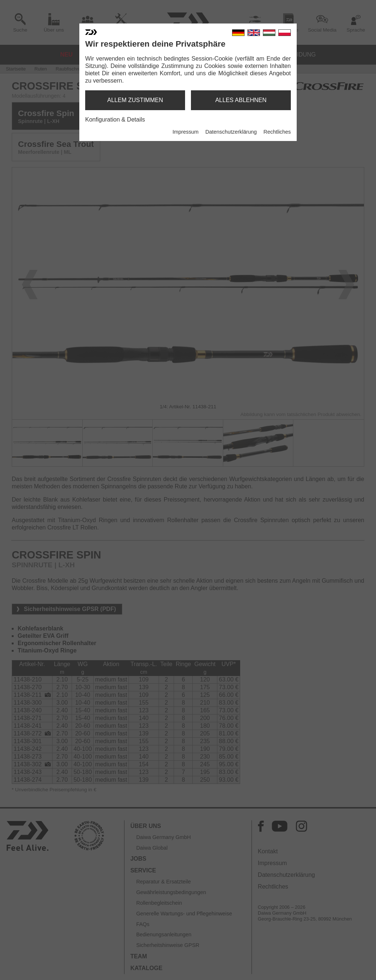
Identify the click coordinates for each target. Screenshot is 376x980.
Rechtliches (277, 132)
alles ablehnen (241, 100)
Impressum (186, 132)
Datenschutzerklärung (231, 132)
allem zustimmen (135, 100)
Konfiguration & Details (115, 120)
